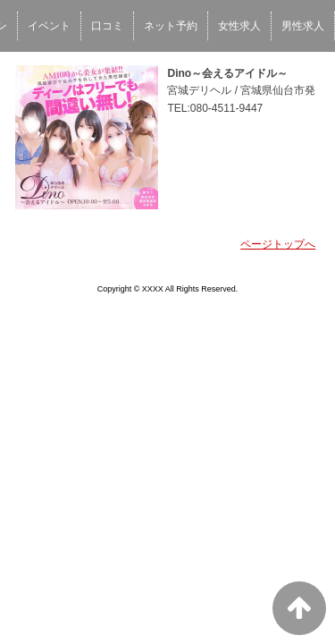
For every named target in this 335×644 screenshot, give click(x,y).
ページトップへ (278, 244)
